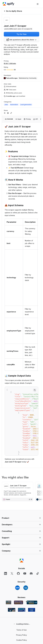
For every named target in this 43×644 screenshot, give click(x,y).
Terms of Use (21, 630)
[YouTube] (25, 573)
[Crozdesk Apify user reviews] (32, 610)
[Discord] (31, 573)
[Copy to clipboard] (35, 390)
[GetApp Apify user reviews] (8, 602)
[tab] (9, 119)
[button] (21, 518)
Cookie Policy (22, 640)
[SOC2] (26, 588)
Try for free (21, 34)
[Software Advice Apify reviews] (19, 602)
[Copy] (18, 29)
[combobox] (21, 40)
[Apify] (8, 4)
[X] (12, 573)
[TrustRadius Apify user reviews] (22, 610)
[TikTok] (38, 573)
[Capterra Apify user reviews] (32, 602)
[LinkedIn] (6, 573)
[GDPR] (17, 588)
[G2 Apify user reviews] (12, 610)
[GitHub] (18, 573)
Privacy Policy (21, 635)
